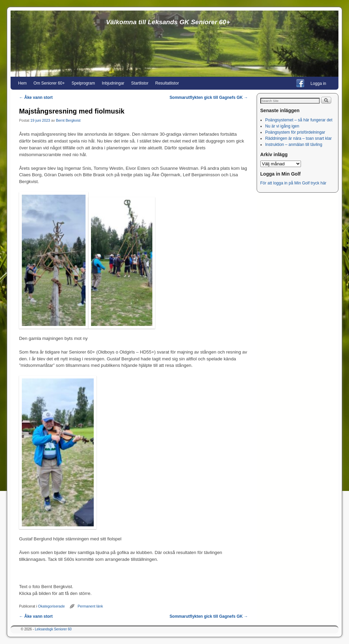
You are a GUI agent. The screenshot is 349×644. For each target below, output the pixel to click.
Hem (22, 83)
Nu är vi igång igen (282, 126)
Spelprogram (83, 83)
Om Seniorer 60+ (49, 83)
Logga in (318, 84)
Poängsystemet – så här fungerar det (299, 120)
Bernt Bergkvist (68, 120)
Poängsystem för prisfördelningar (295, 132)
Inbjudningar (113, 83)
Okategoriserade (52, 606)
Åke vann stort (36, 98)
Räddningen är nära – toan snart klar (298, 138)
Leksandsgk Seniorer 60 (53, 629)
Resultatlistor (167, 83)
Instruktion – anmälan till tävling (294, 145)
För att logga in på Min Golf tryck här (294, 183)
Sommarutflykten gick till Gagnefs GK (209, 98)
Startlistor (140, 83)
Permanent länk (90, 606)
